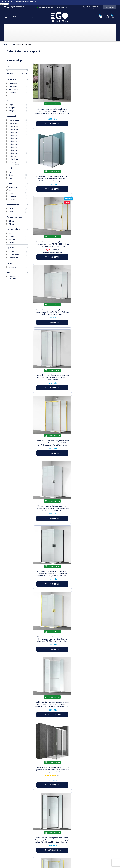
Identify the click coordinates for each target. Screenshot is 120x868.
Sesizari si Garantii (66, 822)
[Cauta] (33, 17)
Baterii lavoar (39, 798)
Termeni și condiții (66, 799)
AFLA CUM (4, 4)
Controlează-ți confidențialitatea (60, 848)
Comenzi (79, 798)
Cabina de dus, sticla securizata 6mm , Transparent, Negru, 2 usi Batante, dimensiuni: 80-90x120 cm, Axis (70, 407)
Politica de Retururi (66, 816)
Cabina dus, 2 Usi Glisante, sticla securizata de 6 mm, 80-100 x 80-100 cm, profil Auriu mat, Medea (69, 466)
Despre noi (67, 804)
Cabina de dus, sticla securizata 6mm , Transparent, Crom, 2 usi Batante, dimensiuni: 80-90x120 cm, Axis (95, 407)
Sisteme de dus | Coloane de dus (39, 821)
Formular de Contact (83, 853)
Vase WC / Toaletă (39, 830)
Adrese (79, 805)
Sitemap (37, 794)
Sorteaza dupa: (71, 62)
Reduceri (66, 840)
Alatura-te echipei (66, 835)
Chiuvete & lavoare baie (39, 812)
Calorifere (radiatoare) (39, 837)
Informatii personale (84, 794)
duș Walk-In (65, 535)
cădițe (77, 684)
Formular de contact (53, 813)
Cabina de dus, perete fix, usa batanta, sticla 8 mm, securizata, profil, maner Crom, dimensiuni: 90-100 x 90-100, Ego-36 (44, 467)
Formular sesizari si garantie (23, 813)
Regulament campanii (67, 828)
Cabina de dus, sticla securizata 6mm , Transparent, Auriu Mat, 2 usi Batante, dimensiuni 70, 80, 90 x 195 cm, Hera (95, 227)
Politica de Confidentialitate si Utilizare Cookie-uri (54, 800)
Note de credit (82, 801)
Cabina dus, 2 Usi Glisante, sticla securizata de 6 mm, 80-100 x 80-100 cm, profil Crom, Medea (70, 167)
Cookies (52, 808)
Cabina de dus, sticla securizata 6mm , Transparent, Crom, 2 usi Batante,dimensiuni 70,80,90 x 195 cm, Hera (44, 227)
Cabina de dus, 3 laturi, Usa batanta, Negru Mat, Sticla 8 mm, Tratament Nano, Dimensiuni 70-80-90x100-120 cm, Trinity (44, 409)
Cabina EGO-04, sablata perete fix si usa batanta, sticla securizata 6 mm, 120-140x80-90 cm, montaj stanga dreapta (69, 104)
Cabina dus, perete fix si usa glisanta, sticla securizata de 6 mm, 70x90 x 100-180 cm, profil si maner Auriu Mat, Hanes (95, 104)
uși (86, 641)
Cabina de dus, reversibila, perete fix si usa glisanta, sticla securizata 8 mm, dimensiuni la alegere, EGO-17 (69, 285)
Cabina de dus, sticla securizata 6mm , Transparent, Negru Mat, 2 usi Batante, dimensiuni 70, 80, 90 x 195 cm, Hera (70, 227)
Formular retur (16, 807)
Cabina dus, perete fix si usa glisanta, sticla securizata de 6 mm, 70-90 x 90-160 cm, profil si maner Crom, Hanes (45, 168)
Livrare (65, 794)
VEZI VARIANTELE (45, 124)
